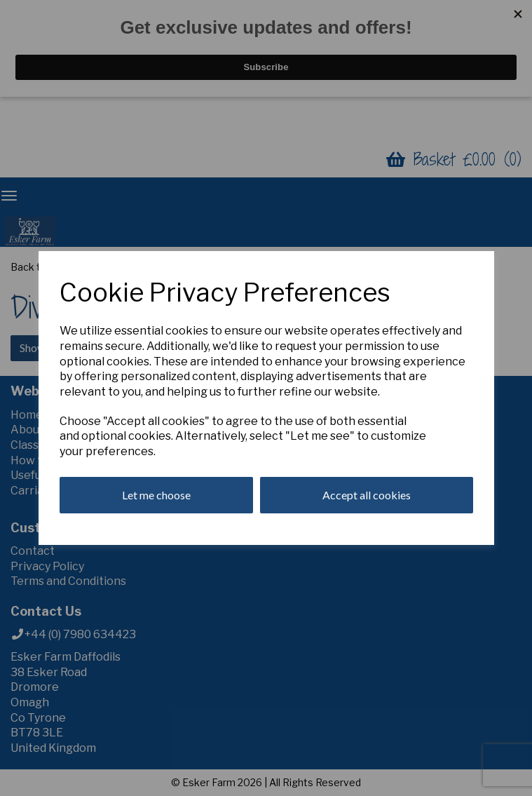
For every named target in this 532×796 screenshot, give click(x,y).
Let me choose (156, 495)
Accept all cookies (367, 495)
